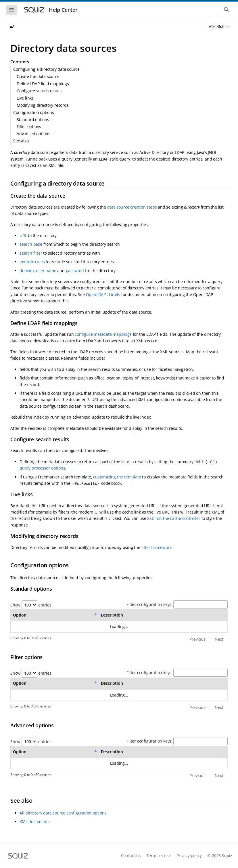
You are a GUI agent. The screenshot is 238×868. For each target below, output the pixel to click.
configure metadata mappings (103, 334)
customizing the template (117, 477)
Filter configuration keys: (177, 604)
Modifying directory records (43, 105)
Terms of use (159, 855)
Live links (25, 98)
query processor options (42, 468)
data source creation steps (132, 207)
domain (27, 271)
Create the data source (38, 76)
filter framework (157, 547)
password (75, 271)
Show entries (31, 605)
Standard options (33, 120)
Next (219, 639)
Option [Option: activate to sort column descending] (20, 615)
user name (46, 271)
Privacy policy (189, 855)
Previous (197, 639)
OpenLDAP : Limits (103, 294)
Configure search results (40, 91)
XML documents (34, 822)
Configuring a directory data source (46, 69)
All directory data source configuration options (63, 813)
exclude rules (32, 262)
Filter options (29, 126)
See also (21, 141)
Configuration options (34, 112)
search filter (31, 253)
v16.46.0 (217, 26)
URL (23, 235)
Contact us (131, 855)
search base (31, 244)
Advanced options (33, 134)
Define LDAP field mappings (43, 84)
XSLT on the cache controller (174, 518)
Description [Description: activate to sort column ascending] (112, 615)
